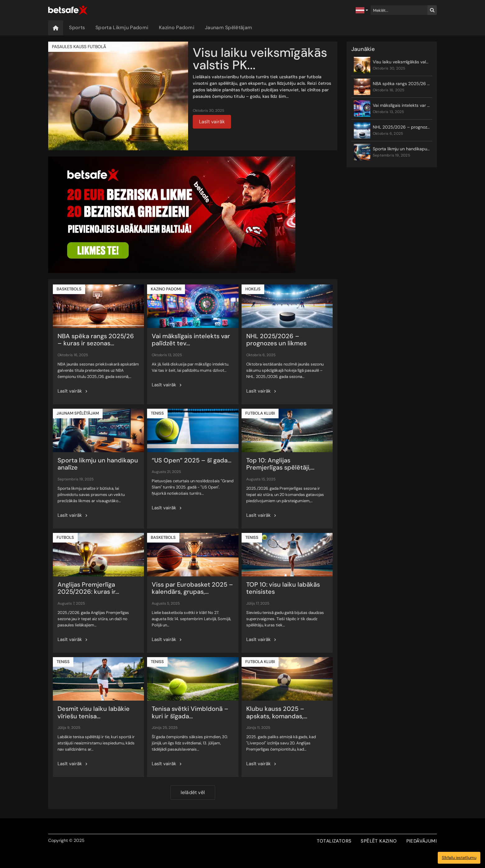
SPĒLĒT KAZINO (379, 841)
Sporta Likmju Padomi (122, 27)
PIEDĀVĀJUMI (422, 841)
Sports (77, 27)
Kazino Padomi (177, 27)
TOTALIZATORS (334, 841)
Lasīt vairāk (212, 122)
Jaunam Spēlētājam (229, 27)
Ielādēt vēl (193, 792)
